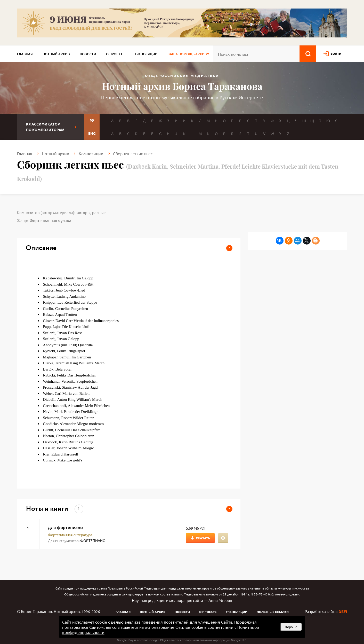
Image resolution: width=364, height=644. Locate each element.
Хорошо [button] (291, 627)
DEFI (343, 611)
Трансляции (146, 54)
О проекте (115, 54)
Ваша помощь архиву (188, 54)
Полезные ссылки (273, 612)
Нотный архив (56, 54)
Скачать (203, 538)
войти (336, 53)
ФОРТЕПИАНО (93, 540)
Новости (88, 54)
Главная (25, 54)
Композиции (91, 153)
